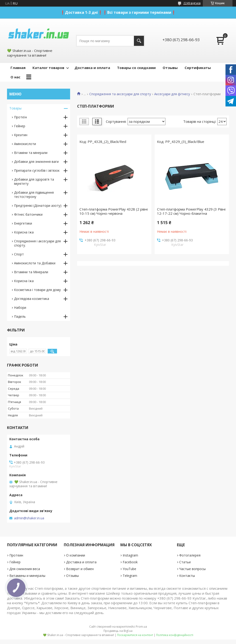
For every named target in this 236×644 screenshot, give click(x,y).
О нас (15, 77)
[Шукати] (139, 41)
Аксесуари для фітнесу (172, 94)
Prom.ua (141, 627)
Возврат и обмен (80, 569)
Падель (20, 316)
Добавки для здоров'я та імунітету (34, 181)
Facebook (130, 562)
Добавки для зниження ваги (36, 162)
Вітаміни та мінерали (31, 153)
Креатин (21, 135)
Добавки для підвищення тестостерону (34, 195)
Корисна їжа (24, 232)
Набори (20, 307)
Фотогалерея (190, 555)
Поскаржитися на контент (135, 635)
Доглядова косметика (32, 299)
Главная (18, 68)
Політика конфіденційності (175, 635)
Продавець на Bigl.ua (118, 631)
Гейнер (20, 126)
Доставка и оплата (92, 68)
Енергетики (23, 223)
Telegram (130, 576)
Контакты (187, 576)
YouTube (129, 569)
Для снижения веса (25, 569)
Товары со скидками (136, 68)
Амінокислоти (25, 144)
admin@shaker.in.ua (29, 518)
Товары (15, 108)
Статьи (185, 562)
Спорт (19, 254)
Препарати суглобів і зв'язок (37, 170)
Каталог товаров (48, 68)
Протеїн (20, 117)
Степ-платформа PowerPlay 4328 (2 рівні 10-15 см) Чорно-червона (114, 211)
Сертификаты (198, 68)
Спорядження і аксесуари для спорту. (37, 243)
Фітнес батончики (28, 214)
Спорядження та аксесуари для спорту (120, 94)
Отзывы (170, 68)
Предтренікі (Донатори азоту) (38, 206)
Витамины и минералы (27, 576)
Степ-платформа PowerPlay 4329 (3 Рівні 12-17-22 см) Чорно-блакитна (191, 211)
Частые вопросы (192, 569)
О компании (76, 555)
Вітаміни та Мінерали (31, 272)
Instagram (130, 555)
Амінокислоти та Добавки (35, 263)
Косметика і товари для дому (37, 290)
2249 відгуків (192, 3)
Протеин (16, 555)
